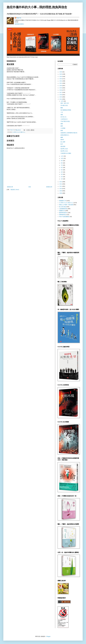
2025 (61, 74)
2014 (61, 99)
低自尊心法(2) (64, 149)
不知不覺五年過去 (65, 121)
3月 (62, 174)
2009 (61, 191)
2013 (61, 182)
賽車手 (62, 140)
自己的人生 (63, 117)
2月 (62, 177)
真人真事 (63, 142)
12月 (62, 101)
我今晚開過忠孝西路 (66, 110)
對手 (62, 144)
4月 (62, 172)
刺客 (62, 131)
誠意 (62, 126)
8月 (62, 163)
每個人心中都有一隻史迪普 (66, 205)
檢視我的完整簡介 (19, 24)
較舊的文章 (49, 187)
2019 (61, 88)
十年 (62, 112)
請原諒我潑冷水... (65, 135)
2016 (61, 95)
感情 (62, 124)
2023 (61, 79)
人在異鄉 (63, 128)
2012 (61, 184)
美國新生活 (62, 211)
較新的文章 (10, 187)
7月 (62, 165)
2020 (61, 86)
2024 (61, 76)
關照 (62, 108)
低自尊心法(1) (64, 151)
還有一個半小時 (65, 103)
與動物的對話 (63, 215)
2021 (61, 83)
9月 (62, 161)
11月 (62, 156)
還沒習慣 (63, 146)
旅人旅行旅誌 (63, 207)
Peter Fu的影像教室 (64, 217)
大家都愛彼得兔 (63, 209)
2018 (61, 90)
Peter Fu (19, 18)
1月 (62, 179)
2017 (61, 92)
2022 (61, 81)
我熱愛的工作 (63, 201)
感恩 (62, 115)
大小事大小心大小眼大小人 (19, 132)
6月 (62, 167)
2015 (61, 97)
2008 (61, 193)
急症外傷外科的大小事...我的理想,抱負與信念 (37, 7)
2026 (61, 72)
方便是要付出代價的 (66, 153)
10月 (62, 158)
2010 (61, 189)
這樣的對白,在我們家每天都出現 (69, 133)
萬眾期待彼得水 (63, 213)
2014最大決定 (64, 105)
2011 (61, 186)
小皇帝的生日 (64, 119)
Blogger (48, 636)
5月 (62, 170)
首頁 (30, 187)
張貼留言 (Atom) (15, 190)
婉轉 (62, 137)
